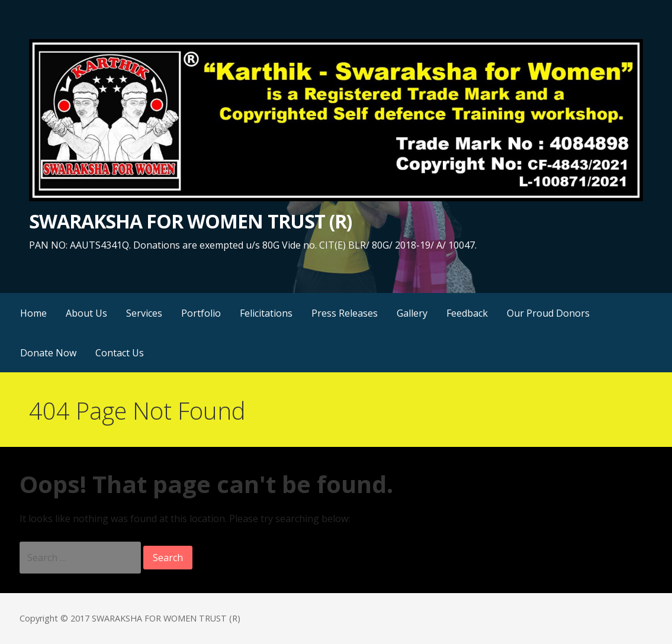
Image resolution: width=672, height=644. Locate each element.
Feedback (467, 313)
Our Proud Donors (548, 313)
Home (33, 313)
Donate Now (48, 353)
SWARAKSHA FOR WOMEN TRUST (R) (190, 221)
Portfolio (201, 313)
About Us (86, 313)
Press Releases (345, 313)
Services (144, 313)
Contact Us (120, 353)
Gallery (412, 313)
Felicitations (266, 313)
